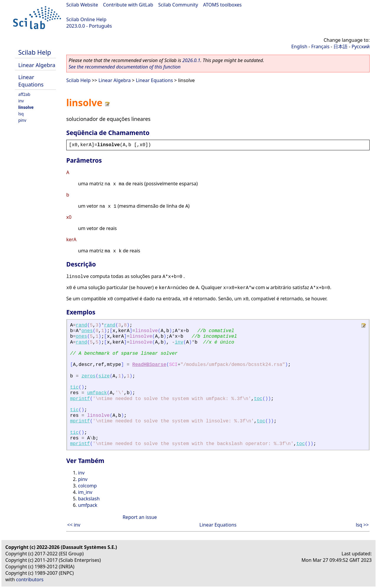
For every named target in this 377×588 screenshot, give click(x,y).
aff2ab (24, 94)
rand (81, 325)
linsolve (26, 107)
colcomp (87, 486)
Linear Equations (31, 81)
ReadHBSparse (149, 365)
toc (258, 399)
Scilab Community (178, 5)
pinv (22, 120)
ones (87, 331)
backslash (89, 499)
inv (21, 101)
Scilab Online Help (86, 19)
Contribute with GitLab (128, 5)
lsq (21, 114)
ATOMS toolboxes (223, 5)
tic (74, 387)
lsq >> (362, 525)
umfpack (97, 393)
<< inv (74, 525)
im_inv (85, 492)
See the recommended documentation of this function (125, 67)
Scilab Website (82, 5)
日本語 (340, 46)
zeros (88, 376)
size (104, 376)
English (299, 46)
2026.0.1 (191, 60)
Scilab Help (35, 52)
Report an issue (140, 517)
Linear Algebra (37, 65)
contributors (30, 579)
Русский (361, 46)
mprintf (80, 399)
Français (320, 46)
